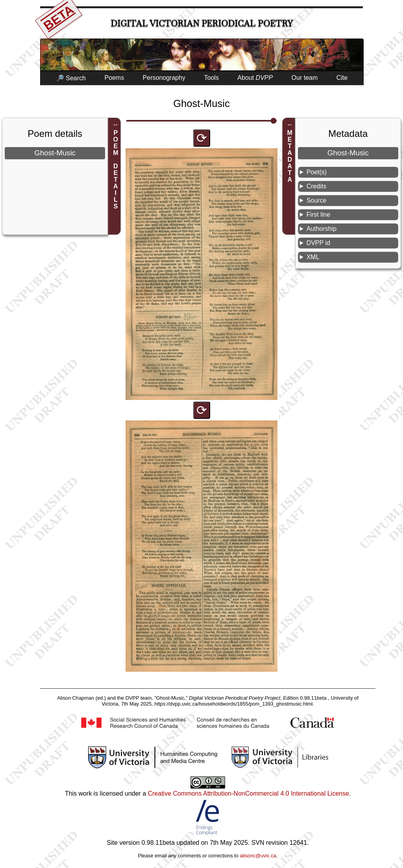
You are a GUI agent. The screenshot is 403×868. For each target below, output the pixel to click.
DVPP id (318, 243)
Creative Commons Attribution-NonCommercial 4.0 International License (248, 793)
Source (317, 200)
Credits (317, 186)
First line (318, 215)
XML (313, 257)
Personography (164, 78)
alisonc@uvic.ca (258, 856)
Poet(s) (317, 172)
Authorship (322, 229)
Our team (305, 78)
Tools (212, 78)
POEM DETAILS (116, 170)
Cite (342, 78)
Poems (114, 78)
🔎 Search (71, 78)
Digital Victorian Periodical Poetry (202, 23)
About (255, 78)
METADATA (290, 156)
